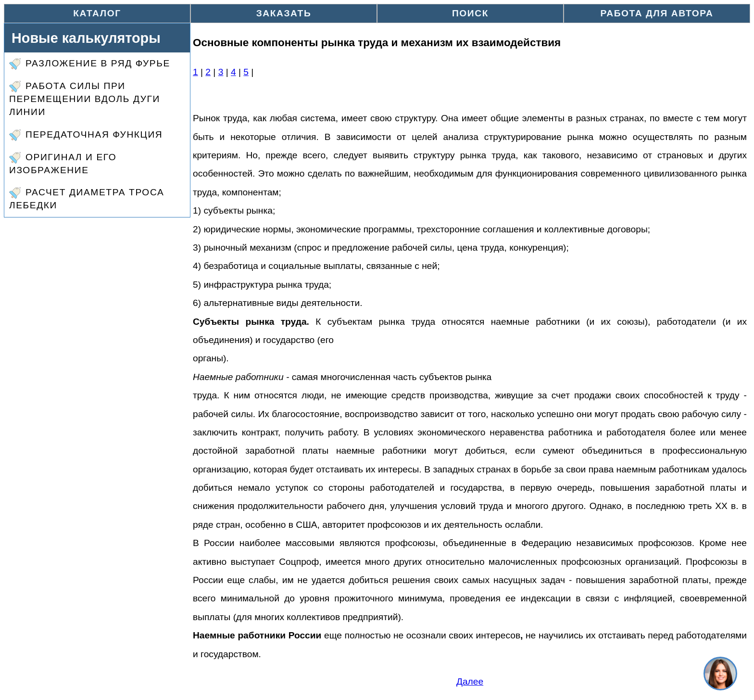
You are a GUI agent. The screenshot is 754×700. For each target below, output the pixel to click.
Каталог (97, 13)
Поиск (470, 13)
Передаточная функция (86, 135)
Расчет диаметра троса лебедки (87, 199)
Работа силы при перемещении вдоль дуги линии (85, 99)
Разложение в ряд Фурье (90, 64)
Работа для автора (657, 13)
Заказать (284, 13)
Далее (470, 681)
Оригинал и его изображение (63, 164)
